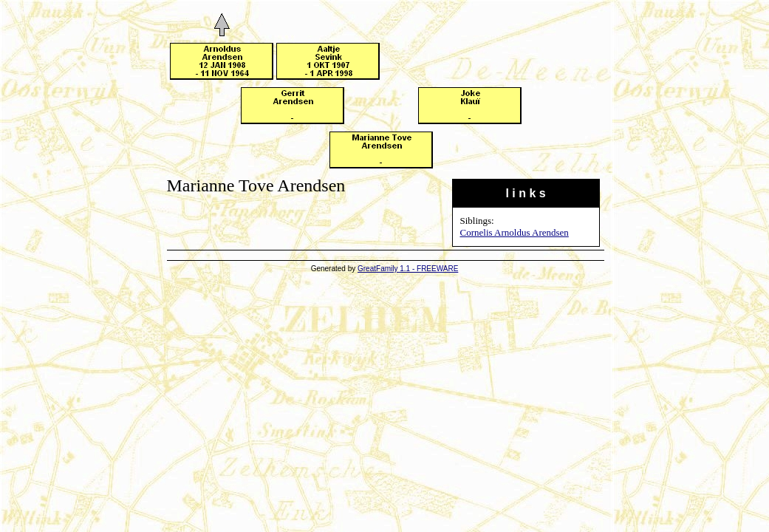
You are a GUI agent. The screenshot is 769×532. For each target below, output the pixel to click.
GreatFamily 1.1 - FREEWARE (408, 269)
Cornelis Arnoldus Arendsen (515, 232)
